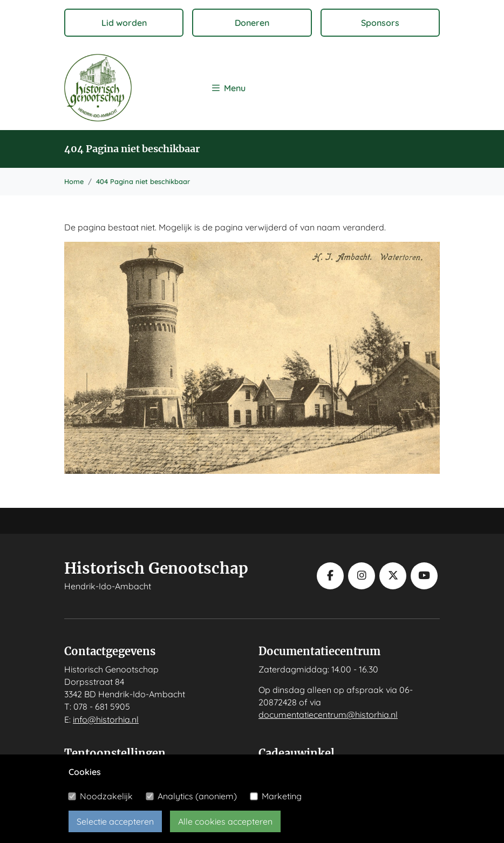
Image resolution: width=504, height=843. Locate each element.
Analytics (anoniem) (197, 796)
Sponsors (380, 23)
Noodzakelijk (106, 796)
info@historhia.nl (106, 719)
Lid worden (124, 23)
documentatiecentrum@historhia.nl (328, 715)
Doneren (252, 23)
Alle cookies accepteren (225, 821)
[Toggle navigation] (229, 88)
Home (74, 181)
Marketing (282, 796)
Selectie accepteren (115, 821)
